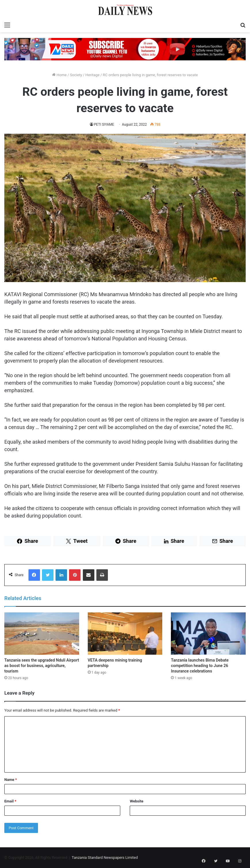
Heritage (92, 75)
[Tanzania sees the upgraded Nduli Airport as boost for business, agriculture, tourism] (42, 633)
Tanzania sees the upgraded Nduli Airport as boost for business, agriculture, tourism (42, 666)
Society (76, 75)
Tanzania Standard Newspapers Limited (105, 858)
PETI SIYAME (104, 124)
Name (11, 780)
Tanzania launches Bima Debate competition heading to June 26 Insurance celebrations (200, 666)
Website (137, 801)
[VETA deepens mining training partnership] (125, 633)
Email (10, 801)
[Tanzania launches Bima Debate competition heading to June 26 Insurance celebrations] (208, 633)
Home (59, 75)
